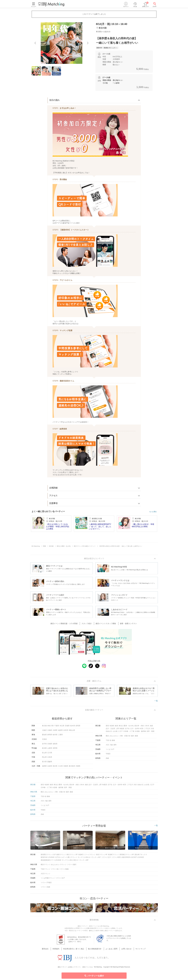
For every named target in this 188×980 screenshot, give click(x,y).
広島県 (50, 758)
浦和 (115, 746)
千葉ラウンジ (45, 870)
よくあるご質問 (111, 950)
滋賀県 (60, 731)
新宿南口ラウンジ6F (127, 855)
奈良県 (66, 731)
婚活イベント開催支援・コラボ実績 (66, 624)
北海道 (44, 740)
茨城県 (67, 727)
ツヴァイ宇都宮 (46, 883)
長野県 (55, 749)
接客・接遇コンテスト (127, 624)
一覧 (156, 701)
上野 (117, 729)
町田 (142, 729)
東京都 (44, 727)
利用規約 (59, 950)
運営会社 (49, 950)
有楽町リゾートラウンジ (87, 855)
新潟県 (44, 749)
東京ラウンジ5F (72, 855)
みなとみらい (114, 737)
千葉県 (57, 727)
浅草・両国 (150, 732)
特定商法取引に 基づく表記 (75, 950)
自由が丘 (109, 732)
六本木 (147, 727)
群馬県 (78, 727)
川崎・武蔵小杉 (125, 737)
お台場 (115, 732)
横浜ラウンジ (45, 866)
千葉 (107, 741)
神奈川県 (50, 727)
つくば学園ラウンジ (48, 879)
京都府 (50, 731)
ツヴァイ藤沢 (72, 866)
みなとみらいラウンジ (59, 866)
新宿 (107, 727)
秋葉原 (122, 729)
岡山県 (44, 758)
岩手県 (44, 745)
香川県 (44, 763)
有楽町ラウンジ (113, 855)
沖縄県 (78, 767)
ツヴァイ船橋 (64, 870)
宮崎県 (66, 767)
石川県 (50, 754)
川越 (111, 746)
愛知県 (44, 736)
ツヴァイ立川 (106, 858)
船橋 (113, 741)
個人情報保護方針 (95, 950)
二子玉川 (147, 729)
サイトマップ (137, 950)
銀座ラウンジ (61, 855)
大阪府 (44, 731)
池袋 (151, 727)
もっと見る (153, 512)
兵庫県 (55, 731)
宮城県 (50, 745)
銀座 (116, 727)
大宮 (107, 746)
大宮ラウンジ (45, 875)
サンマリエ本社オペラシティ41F (89, 858)
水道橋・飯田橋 (140, 732)
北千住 (127, 729)
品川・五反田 (110, 729)
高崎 (107, 759)
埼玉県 (62, 727)
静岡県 (50, 736)
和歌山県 (72, 731)
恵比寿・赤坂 (139, 727)
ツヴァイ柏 (55, 870)
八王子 (120, 732)
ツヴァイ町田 (116, 858)
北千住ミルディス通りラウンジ (66, 858)
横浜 (107, 737)
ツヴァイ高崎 (45, 888)
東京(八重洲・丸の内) (126, 727)
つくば (108, 750)
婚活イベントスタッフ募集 (106, 624)
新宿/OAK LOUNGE (48, 858)
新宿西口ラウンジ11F (48, 855)
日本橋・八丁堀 (129, 732)
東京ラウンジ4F (102, 855)
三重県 (60, 736)
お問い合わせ (124, 950)
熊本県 (55, 767)
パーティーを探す (94, 976)
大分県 (60, 767)
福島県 (55, 745)
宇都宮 (108, 755)
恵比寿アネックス (141, 855)
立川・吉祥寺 (135, 729)
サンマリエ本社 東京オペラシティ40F (75, 861)
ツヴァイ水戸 (60, 879)
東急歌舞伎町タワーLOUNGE (51, 861)
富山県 (44, 754)
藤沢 (133, 737)
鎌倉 (136, 737)
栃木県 (73, 727)
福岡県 (44, 767)
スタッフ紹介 (88, 624)
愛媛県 (50, 763)
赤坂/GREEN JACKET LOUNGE (133, 858)
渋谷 (152, 729)
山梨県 (50, 749)
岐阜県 (55, 736)
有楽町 (112, 727)
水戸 (113, 750)
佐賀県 (50, 767)
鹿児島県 (72, 767)
